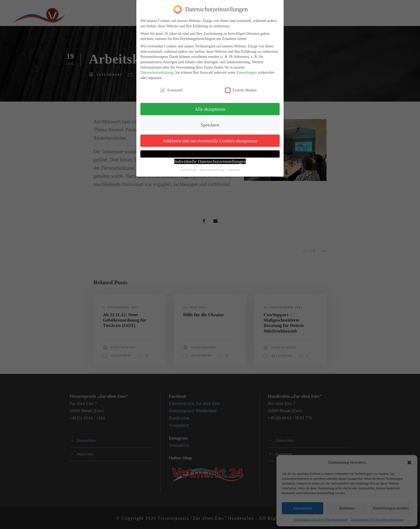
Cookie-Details (188, 170)
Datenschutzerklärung (157, 72)
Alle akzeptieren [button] (210, 109)
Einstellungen (247, 72)
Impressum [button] (234, 170)
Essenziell (171, 90)
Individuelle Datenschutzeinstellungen (210, 161)
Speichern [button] (210, 125)
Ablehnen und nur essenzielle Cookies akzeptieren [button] (210, 141)
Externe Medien (241, 90)
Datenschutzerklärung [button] (213, 170)
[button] (210, 154)
